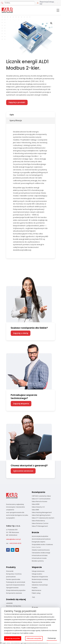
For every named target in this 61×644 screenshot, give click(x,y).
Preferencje (52, 638)
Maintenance (36, 590)
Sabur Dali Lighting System (41, 515)
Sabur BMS (35, 510)
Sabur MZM (36, 504)
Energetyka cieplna (38, 542)
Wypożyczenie (37, 582)
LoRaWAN (9, 603)
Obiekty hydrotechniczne (41, 550)
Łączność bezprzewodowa (15, 585)
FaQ (34, 597)
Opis (12, 115)
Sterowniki (10, 571)
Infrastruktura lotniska (40, 555)
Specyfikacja (16, 121)
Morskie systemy (38, 561)
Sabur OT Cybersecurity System (43, 518)
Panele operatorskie (13, 579)
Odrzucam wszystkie (34, 638)
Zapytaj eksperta (21, 404)
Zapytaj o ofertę (21, 333)
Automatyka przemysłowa (41, 539)
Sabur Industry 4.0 (38, 507)
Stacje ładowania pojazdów (16, 590)
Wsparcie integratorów (40, 577)
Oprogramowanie (12, 588)
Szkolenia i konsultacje (40, 585)
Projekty (35, 588)
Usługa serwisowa (38, 571)
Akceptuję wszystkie (13, 638)
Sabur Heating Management (42, 512)
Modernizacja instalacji (40, 579)
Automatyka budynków (40, 536)
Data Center (36, 547)
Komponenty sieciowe (14, 593)
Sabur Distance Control (40, 523)
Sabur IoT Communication (41, 499)
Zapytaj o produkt (17, 102)
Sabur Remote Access (40, 501)
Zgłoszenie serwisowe (23, 471)
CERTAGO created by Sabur (41, 496)
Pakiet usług (36, 593)
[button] (51, 23)
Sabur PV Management (40, 526)
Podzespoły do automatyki (16, 582)
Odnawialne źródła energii (41, 553)
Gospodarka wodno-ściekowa (42, 544)
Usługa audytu (37, 574)
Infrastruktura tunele (39, 558)
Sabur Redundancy (38, 521)
